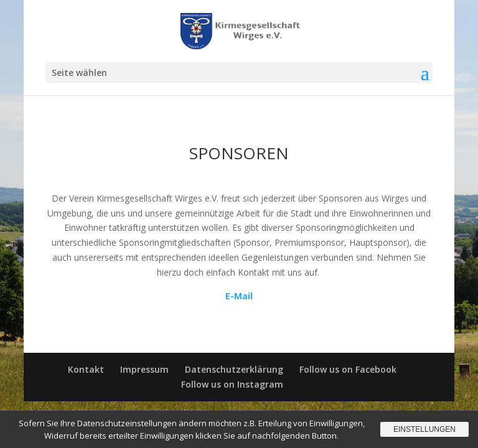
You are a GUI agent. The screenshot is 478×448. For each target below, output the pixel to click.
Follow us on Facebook (348, 369)
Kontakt (86, 369)
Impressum (144, 369)
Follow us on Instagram (232, 384)
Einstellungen (424, 429)
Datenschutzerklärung (234, 369)
